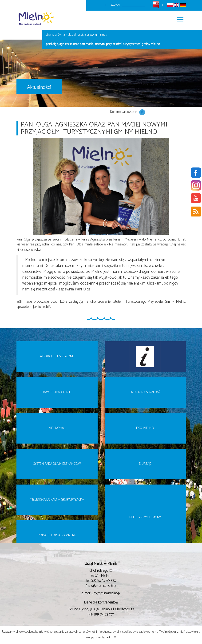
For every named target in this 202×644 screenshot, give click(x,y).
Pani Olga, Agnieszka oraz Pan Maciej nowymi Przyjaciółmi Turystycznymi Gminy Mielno (103, 44)
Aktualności (75, 35)
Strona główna (55, 35)
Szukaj (115, 5)
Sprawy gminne (95, 35)
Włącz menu (180, 18)
